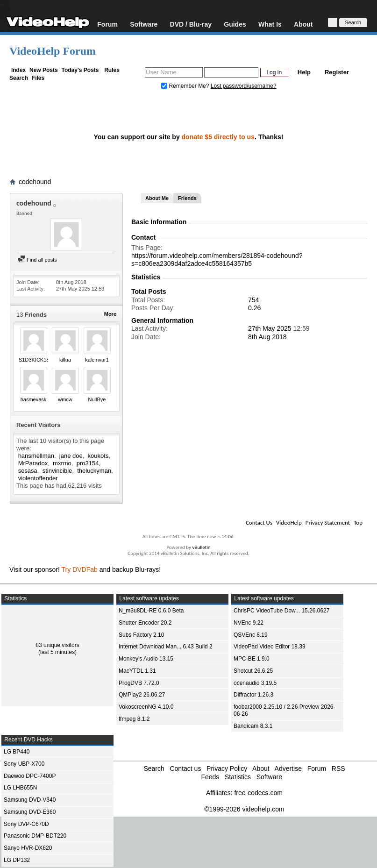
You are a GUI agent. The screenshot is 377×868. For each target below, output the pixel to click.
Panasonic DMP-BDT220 (35, 836)
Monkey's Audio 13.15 (146, 659)
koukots (98, 456)
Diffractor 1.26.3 (253, 695)
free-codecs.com (258, 793)
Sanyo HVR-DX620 (28, 848)
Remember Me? (186, 86)
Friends (187, 198)
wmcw (65, 399)
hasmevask (34, 399)
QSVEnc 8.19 (251, 635)
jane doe (71, 456)
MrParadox (33, 463)
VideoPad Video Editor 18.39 (270, 647)
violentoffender (38, 478)
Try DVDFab (80, 569)
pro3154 (88, 463)
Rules (112, 70)
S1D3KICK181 (36, 360)
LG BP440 (17, 752)
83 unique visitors (57, 645)
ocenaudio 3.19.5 (255, 683)
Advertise (288, 768)
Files (38, 78)
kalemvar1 (97, 360)
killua (65, 360)
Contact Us (259, 523)
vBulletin (201, 547)
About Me (157, 198)
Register (337, 72)
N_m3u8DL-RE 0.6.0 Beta (151, 611)
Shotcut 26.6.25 (253, 671)
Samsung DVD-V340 (30, 800)
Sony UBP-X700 (24, 764)
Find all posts (37, 260)
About (303, 24)
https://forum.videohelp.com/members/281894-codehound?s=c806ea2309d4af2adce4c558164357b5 (217, 260)
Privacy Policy (227, 768)
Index (18, 70)
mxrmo (62, 463)
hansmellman (36, 456)
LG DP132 (17, 860)
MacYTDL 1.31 (137, 671)
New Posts (44, 70)
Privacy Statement (328, 523)
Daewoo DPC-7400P (30, 776)
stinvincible (57, 471)
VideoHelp (289, 523)
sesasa (28, 471)
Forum (107, 24)
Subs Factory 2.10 (141, 635)
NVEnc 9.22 (249, 623)
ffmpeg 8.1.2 (134, 719)
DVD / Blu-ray (191, 24)
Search (19, 78)
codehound (35, 182)
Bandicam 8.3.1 (253, 726)
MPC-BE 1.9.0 (252, 659)
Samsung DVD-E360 (30, 812)
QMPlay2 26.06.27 (142, 695)
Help (304, 72)
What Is (270, 24)
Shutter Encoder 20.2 (145, 623)
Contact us (185, 768)
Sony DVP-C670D (26, 824)
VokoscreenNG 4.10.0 (146, 707)
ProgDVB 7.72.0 (139, 683)
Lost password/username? (244, 86)
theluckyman (94, 471)
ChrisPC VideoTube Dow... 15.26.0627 (281, 611)
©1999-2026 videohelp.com (244, 809)
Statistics (238, 777)
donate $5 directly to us (218, 137)
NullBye (97, 399)
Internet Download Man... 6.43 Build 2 (166, 647)
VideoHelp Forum (53, 51)
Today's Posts (80, 70)
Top (358, 523)
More (110, 314)
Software (144, 24)
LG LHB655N (20, 788)
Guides (235, 24)
